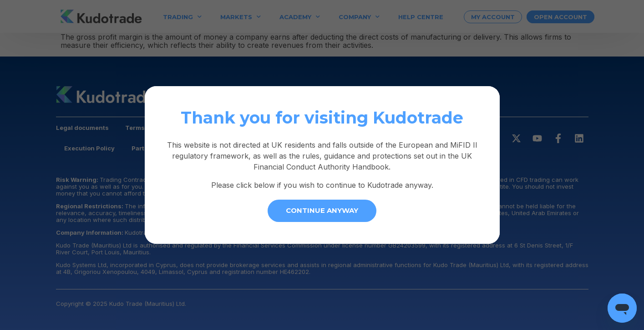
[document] (322, 165)
